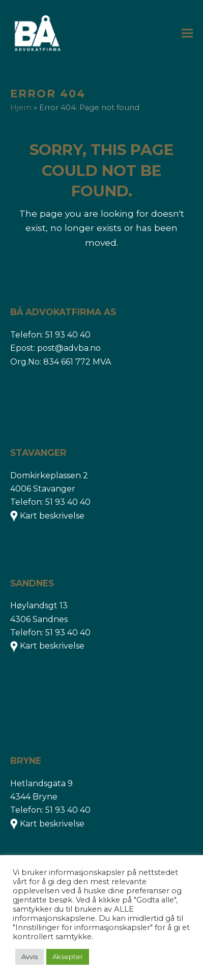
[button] (187, 33)
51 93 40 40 (68, 335)
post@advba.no (69, 348)
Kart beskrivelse (52, 516)
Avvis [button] (30, 957)
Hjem (21, 108)
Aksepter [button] (68, 957)
